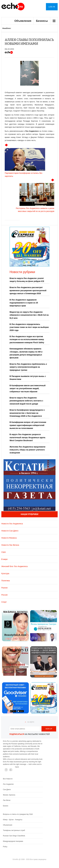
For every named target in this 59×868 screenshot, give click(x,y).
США (4, 552)
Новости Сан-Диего (10, 531)
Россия (4, 595)
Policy (5, 847)
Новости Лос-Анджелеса (12, 524)
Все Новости (8, 779)
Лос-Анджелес (8, 784)
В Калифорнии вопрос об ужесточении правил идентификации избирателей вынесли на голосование (28, 425)
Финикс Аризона (9, 795)
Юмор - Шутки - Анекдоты (13, 820)
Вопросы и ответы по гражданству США (18, 814)
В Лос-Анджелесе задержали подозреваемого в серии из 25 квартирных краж (24, 303)
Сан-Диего (7, 790)
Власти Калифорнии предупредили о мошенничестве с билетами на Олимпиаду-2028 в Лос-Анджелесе (27, 413)
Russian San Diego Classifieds (14, 836)
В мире (4, 559)
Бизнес (6, 806)
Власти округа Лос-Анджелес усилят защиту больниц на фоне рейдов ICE (27, 280)
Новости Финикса (9, 538)
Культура (5, 573)
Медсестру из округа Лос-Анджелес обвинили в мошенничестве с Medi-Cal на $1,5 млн (29, 315)
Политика (6, 581)
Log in (52, 7)
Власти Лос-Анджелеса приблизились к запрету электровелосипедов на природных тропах (28, 367)
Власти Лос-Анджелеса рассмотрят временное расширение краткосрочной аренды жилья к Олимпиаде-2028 (28, 290)
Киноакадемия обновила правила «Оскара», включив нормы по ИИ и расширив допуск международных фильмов (26, 353)
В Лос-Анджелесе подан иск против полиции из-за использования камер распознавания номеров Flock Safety (27, 339)
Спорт (4, 602)
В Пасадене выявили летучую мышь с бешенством (28, 378)
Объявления (23, 21)
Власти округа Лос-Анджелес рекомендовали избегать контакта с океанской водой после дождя (26, 401)
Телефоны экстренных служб (14, 830)
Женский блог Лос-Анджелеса (14, 566)
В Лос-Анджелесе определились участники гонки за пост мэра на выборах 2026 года (29, 327)
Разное (4, 588)
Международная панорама (13, 841)
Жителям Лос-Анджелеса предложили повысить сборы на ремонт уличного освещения (27, 450)
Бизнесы (42, 21)
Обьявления (8, 825)
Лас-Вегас (7, 800)
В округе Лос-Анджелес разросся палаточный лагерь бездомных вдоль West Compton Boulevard (27, 437)
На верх (31, 722)
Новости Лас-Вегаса (10, 545)
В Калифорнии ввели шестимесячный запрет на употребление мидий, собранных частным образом (28, 389)
